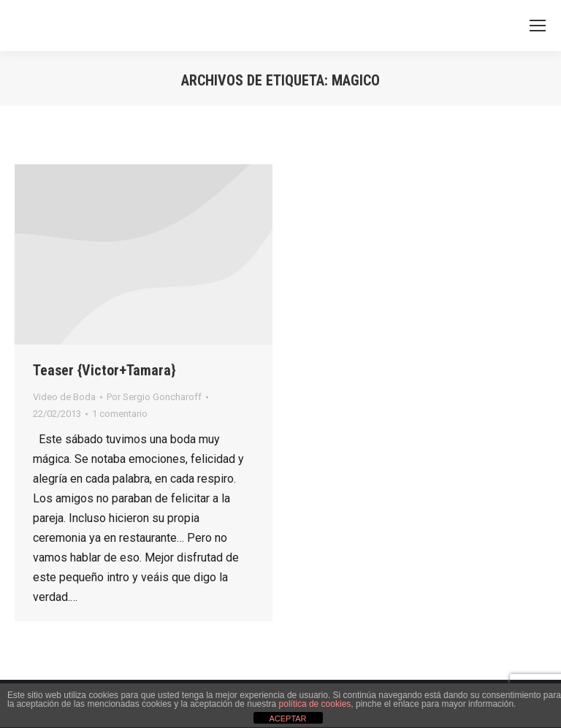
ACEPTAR (287, 719)
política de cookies (315, 704)
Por (154, 397)
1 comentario (120, 414)
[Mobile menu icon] (538, 26)
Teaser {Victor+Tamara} (104, 370)
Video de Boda (64, 397)
